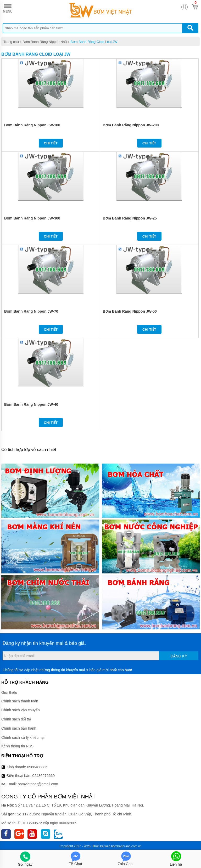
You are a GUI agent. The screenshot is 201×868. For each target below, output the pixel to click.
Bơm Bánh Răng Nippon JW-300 (32, 218)
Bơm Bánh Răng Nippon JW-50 (130, 311)
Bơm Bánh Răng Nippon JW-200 (131, 125)
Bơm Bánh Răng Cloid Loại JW (94, 42)
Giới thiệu (9, 692)
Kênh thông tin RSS (17, 746)
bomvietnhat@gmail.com (38, 784)
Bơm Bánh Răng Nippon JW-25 (130, 218)
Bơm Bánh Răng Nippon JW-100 (32, 125)
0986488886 (37, 767)
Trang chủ (11, 42)
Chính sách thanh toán (20, 701)
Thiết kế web (101, 846)
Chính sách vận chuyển (21, 710)
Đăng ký (179, 656)
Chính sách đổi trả (16, 719)
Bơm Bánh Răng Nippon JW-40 (31, 404)
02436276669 (43, 776)
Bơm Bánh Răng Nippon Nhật (45, 42)
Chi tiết (51, 143)
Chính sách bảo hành (19, 728)
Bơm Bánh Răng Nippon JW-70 (31, 311)
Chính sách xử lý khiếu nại (23, 737)
